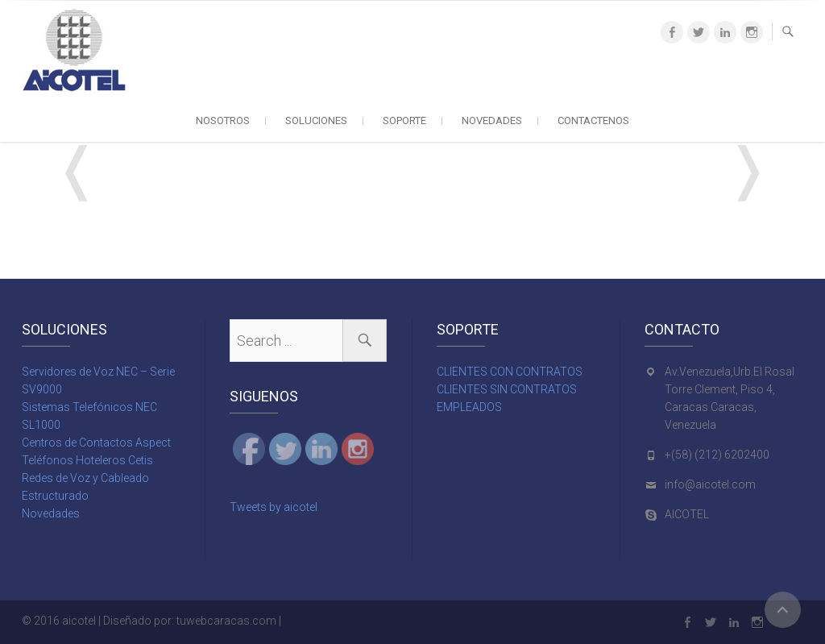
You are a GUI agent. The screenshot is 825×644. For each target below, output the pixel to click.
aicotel (79, 621)
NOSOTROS (223, 120)
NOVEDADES (492, 120)
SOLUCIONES (316, 120)
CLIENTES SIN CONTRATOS (507, 389)
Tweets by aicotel (274, 507)
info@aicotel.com (710, 484)
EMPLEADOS (469, 407)
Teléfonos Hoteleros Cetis (87, 460)
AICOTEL (687, 514)
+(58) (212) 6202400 (717, 455)
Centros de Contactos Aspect (96, 442)
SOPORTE (404, 120)
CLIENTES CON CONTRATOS (510, 372)
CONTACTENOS (593, 120)
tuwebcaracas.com (226, 621)
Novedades (51, 513)
